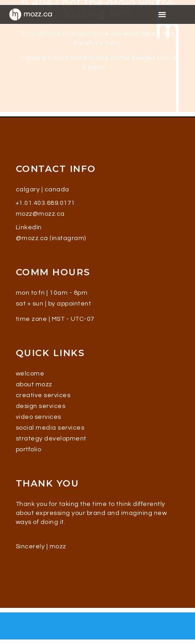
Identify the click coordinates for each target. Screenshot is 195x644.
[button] (162, 14)
